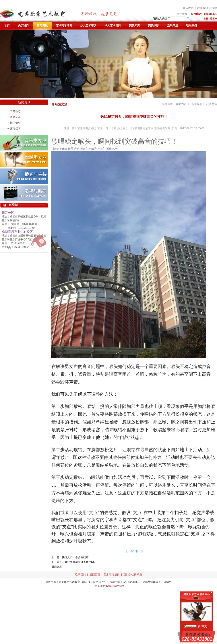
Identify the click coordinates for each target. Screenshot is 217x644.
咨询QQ (203, 626)
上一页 (129, 551)
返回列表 (57, 567)
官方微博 (182, 14)
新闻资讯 (42, 25)
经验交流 (15, 117)
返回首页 (95, 575)
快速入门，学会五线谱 (75, 557)
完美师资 (134, 25)
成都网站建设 (150, 582)
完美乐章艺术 (67, 582)
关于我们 (23, 25)
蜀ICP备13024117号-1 (95, 582)
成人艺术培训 (113, 25)
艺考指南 (15, 129)
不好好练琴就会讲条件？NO (79, 562)
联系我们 (203, 8)
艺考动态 (15, 111)
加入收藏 (188, 8)
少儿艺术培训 (88, 25)
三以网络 (166, 582)
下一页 (139, 551)
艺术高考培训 (64, 25)
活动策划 (172, 25)
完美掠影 (153, 25)
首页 (7, 25)
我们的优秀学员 (133, 575)
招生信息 (15, 123)
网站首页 (181, 104)
